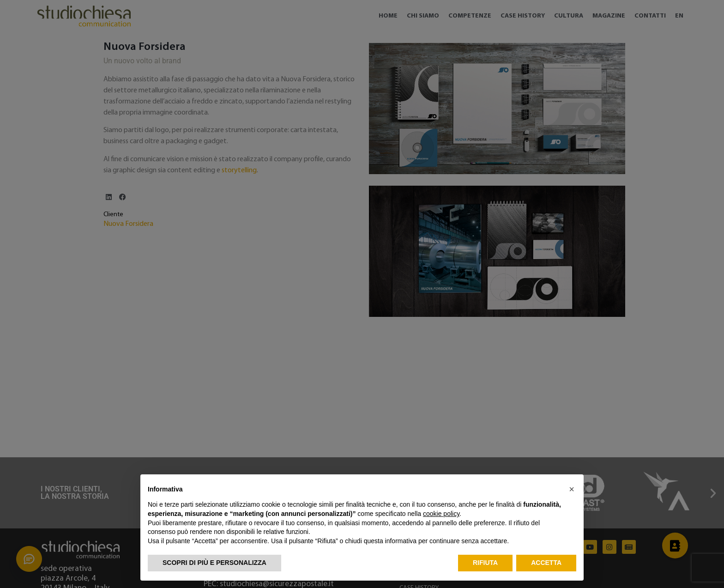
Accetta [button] (546, 563)
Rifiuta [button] (485, 563)
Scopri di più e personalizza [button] (214, 563)
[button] (572, 489)
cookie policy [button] (441, 514)
